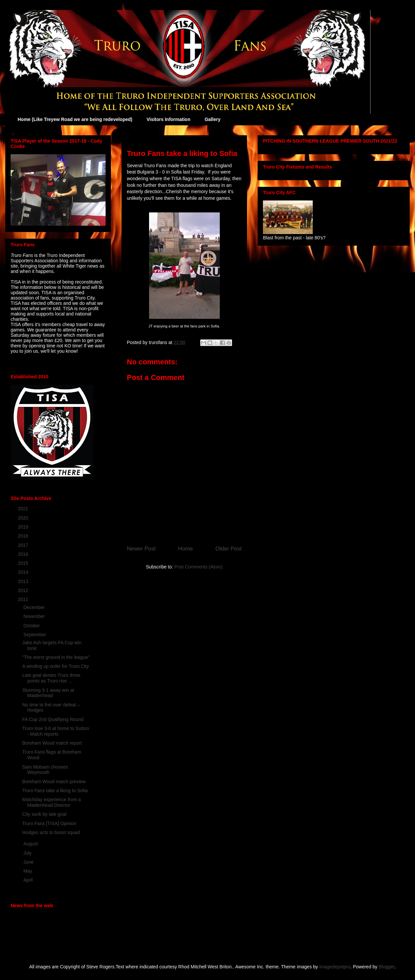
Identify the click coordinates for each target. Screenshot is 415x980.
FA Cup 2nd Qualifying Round (53, 719)
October (32, 626)
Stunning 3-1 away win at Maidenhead (48, 693)
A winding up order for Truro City (56, 666)
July (28, 853)
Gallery (212, 119)
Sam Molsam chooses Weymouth (45, 770)
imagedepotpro (335, 967)
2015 (24, 563)
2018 (24, 536)
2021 (24, 509)
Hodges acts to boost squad (51, 832)
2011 (24, 599)
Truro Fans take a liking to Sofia (55, 791)
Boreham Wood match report (52, 743)
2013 (24, 581)
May (28, 871)
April (29, 880)
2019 (24, 527)
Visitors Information (168, 119)
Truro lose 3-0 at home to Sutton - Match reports (56, 731)
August (31, 844)
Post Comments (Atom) (198, 567)
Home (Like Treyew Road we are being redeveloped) (75, 119)
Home (185, 549)
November (35, 616)
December (35, 607)
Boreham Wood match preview (54, 782)
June (29, 862)
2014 (24, 572)
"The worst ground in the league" (56, 657)
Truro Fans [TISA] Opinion (49, 823)
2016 (24, 554)
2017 (24, 545)
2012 (24, 590)
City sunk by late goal (44, 814)
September (35, 635)
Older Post (229, 549)
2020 (24, 518)
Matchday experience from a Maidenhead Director (52, 802)
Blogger (387, 967)
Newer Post (141, 549)
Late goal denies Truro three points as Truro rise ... (51, 678)
